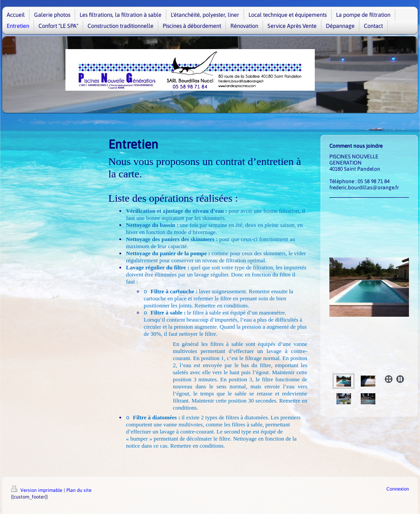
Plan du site (79, 490)
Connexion (398, 489)
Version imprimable (37, 490)
